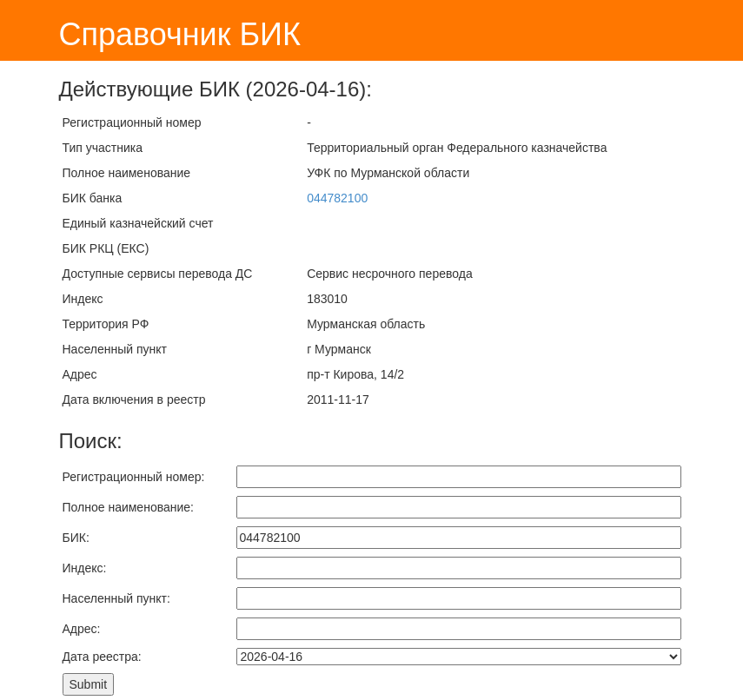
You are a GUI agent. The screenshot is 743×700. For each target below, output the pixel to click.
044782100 (337, 198)
